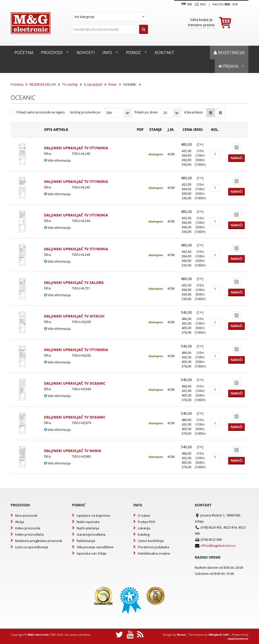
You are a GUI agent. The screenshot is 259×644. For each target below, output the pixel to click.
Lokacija (144, 528)
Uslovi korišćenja (151, 541)
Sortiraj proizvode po (85, 112)
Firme (113, 84)
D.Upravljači (93, 84)
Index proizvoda (28, 528)
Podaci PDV (147, 522)
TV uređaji (70, 84)
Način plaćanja (88, 528)
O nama (144, 515)
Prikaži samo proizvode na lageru (41, 112)
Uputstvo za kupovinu (93, 515)
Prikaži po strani (146, 112)
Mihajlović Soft (219, 635)
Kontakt (165, 53)
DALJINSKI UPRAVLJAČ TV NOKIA (73, 451)
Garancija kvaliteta (91, 534)
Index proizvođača (29, 534)
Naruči (237, 158)
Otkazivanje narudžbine (95, 547)
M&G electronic (38, 635)
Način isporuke (88, 522)
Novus (181, 635)
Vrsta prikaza (193, 112)
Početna (24, 53)
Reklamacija (86, 541)
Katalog (144, 534)
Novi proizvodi (26, 515)
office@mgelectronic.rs (218, 546)
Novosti (86, 53)
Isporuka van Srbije (92, 553)
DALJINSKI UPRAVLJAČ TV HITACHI (74, 316)
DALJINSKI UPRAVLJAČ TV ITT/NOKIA (76, 148)
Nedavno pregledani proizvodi (39, 541)
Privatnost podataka (154, 547)
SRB (187, 4)
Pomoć (133, 53)
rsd (227, 4)
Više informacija (57, 160)
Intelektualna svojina (154, 553)
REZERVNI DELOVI (43, 84)
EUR (235, 4)
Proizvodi (52, 53)
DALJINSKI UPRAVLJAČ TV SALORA (74, 282)
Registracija (229, 53)
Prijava (228, 66)
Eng (200, 4)
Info (107, 53)
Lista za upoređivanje (32, 547)
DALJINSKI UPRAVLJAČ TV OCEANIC (75, 383)
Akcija (20, 522)
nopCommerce (238, 639)
